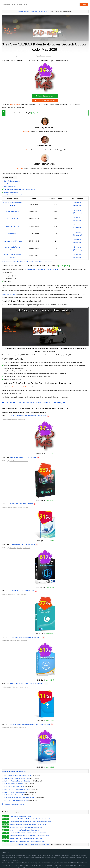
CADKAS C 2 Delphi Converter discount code (16, 778)
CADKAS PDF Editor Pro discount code (14, 792)
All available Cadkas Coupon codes (14, 771)
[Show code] (78, 203)
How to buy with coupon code (13, 195)
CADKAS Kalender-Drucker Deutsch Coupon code (28, 416)
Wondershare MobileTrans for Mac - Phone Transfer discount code (30, 822)
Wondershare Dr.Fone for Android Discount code (27, 684)
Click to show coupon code (45, 96)
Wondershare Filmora (12, 212)
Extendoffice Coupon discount (19, 507)
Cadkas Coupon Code (8, 294)
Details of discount (10, 184)
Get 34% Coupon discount (12, 181)
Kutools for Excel (12, 219)
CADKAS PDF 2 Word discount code (13, 784)
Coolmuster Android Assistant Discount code (26, 637)
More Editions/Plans (10, 187)
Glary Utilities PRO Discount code (22, 591)
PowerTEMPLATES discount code (20, 816)
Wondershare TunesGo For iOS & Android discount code (27, 841)
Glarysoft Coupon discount (18, 594)
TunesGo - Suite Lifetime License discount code (24, 830)
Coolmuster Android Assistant (12, 241)
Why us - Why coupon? (11, 192)
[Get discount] (78, 206)
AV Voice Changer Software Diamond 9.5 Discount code (30, 724)
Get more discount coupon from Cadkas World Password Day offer (34, 403)
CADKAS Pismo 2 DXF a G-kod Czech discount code (18, 798)
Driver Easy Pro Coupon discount (20, 548)
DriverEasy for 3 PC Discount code (22, 544)
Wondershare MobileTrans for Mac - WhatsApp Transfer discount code (31, 819)
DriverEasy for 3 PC (12, 226)
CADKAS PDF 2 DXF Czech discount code (15, 800)
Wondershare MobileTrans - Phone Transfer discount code (28, 824)
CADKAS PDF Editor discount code (13, 795)
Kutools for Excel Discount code (21, 504)
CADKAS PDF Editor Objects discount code (15, 789)
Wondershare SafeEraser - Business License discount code (28, 833)
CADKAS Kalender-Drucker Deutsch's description (19, 189)
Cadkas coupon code (44, 56)
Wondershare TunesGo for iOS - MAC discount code (26, 838)
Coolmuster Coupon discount (19, 641)
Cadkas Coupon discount (18, 419)
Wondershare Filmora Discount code (23, 457)
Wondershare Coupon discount (19, 461)
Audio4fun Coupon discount (18, 728)
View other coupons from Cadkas (13, 804)
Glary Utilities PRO (12, 234)
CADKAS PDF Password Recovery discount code (17, 781)
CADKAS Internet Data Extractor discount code (16, 775)
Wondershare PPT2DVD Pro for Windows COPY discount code (29, 836)
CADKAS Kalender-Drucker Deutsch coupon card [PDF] (41, 269)
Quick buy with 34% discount (45, 101)
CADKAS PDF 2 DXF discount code (13, 787)
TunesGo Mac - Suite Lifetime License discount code (26, 827)
